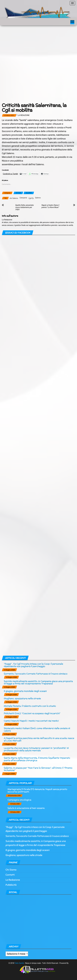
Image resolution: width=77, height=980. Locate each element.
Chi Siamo (11, 870)
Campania (23, 198)
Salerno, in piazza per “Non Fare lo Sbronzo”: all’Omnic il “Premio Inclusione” (38, 769)
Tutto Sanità (19, 963)
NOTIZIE (18, 193)
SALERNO (29, 193)
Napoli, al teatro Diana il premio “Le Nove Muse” (50, 206)
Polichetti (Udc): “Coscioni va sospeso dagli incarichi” (32, 713)
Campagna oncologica (19, 800)
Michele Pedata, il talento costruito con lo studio (30, 706)
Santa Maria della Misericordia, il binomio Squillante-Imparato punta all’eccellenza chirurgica (37, 759)
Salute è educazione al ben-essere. (26, 808)
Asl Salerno (14, 198)
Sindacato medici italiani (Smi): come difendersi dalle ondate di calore (37, 729)
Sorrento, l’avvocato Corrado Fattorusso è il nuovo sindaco (36, 674)
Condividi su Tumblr (10, 174)
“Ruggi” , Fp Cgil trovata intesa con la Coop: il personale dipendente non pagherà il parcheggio (33, 665)
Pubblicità (11, 885)
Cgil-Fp (31, 198)
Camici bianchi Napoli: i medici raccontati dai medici (31, 721)
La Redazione (24, 115)
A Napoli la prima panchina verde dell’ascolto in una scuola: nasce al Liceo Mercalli (39, 739)
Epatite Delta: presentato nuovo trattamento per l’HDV (25, 207)
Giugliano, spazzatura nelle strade (22, 698)
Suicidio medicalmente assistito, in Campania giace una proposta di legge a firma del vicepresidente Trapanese (38, 682)
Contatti (10, 875)
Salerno (38, 198)
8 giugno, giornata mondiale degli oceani (25, 691)
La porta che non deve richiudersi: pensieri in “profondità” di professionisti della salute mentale (36, 749)
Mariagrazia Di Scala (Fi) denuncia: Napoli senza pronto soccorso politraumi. (37, 790)
